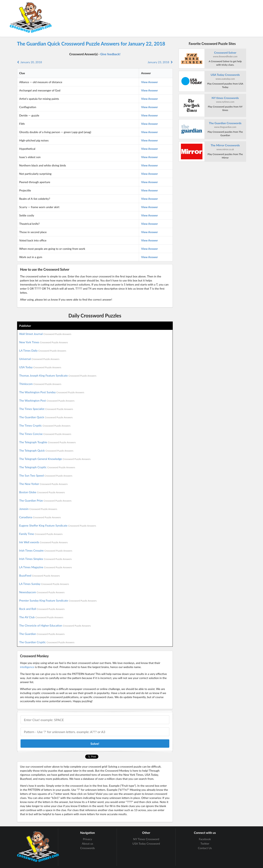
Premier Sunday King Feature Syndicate (58, 600)
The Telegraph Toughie (48, 442)
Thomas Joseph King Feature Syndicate (58, 375)
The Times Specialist (46, 409)
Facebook (205, 839)
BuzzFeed (40, 575)
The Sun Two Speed (46, 475)
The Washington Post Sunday (52, 392)
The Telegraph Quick (46, 450)
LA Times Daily (43, 350)
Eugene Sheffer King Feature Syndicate (58, 525)
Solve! (95, 744)
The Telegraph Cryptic (47, 467)
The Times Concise (45, 434)
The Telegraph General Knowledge (55, 459)
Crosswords (88, 848)
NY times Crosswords (225, 98)
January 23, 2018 (160, 62)
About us (88, 844)
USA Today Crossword (146, 844)
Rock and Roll (42, 609)
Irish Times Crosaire (46, 550)
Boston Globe (42, 492)
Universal (39, 359)
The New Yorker (43, 484)
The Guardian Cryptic (47, 642)
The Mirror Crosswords (225, 145)
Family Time (41, 534)
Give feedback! (110, 54)
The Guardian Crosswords (225, 123)
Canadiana (40, 517)
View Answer (149, 82)
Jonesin (38, 509)
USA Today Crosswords (225, 75)
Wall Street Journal (45, 334)
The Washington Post (47, 400)
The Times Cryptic (45, 425)
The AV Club (41, 617)
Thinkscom (40, 384)
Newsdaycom (42, 592)
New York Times (44, 342)
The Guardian (42, 634)
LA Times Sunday (44, 584)
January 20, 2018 (30, 62)
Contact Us (205, 848)
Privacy (87, 839)
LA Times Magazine (46, 567)
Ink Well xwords (44, 542)
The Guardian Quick (46, 417)
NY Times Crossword (146, 839)
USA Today (40, 367)
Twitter (205, 844)
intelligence (27, 667)
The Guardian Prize (45, 500)
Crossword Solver (225, 53)
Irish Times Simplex (46, 559)
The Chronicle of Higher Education (55, 625)
